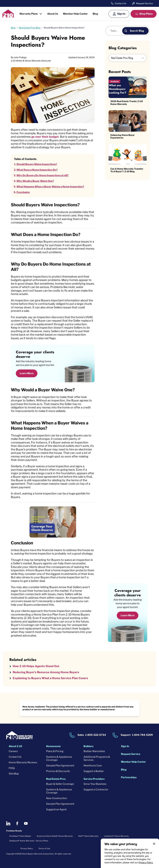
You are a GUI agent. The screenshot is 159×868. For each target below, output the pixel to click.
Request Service (144, 3)
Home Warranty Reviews (23, 762)
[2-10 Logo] (8, 16)
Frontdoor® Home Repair (20, 836)
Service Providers (94, 779)
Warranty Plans (28, 14)
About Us (53, 14)
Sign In (121, 14)
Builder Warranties (94, 751)
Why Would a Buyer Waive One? (35, 181)
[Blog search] (116, 31)
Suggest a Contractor (96, 790)
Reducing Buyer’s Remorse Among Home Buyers (46, 672)
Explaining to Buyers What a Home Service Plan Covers (50, 678)
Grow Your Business (95, 784)
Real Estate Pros (56, 779)
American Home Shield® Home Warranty (55, 836)
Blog (95, 14)
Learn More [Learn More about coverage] (128, 615)
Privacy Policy (146, 863)
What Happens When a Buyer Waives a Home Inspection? (50, 187)
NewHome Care (93, 766)
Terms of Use (44, 848)
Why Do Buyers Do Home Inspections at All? (43, 175)
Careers (13, 751)
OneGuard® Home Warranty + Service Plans (29, 841)
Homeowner (53, 746)
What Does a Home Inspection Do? (37, 170)
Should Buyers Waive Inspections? (37, 164)
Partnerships (129, 777)
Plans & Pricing (55, 751)
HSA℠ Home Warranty (88, 836)
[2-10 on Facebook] (17, 823)
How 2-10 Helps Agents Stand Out (36, 666)
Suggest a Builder (94, 771)
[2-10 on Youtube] (26, 823)
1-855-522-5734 (96, 735)
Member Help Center (75, 14)
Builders (88, 746)
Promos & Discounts (58, 771)
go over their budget (45, 137)
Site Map (14, 774)
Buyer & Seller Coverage (60, 784)
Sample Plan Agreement (60, 766)
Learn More (27, 373)
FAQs (12, 768)
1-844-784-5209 (142, 735)
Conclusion (23, 192)
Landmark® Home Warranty (116, 836)
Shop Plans (146, 14)
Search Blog (137, 31)
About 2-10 (15, 746)
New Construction (57, 798)
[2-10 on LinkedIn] (8, 823)
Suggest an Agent (56, 809)
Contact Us (120, 3)
